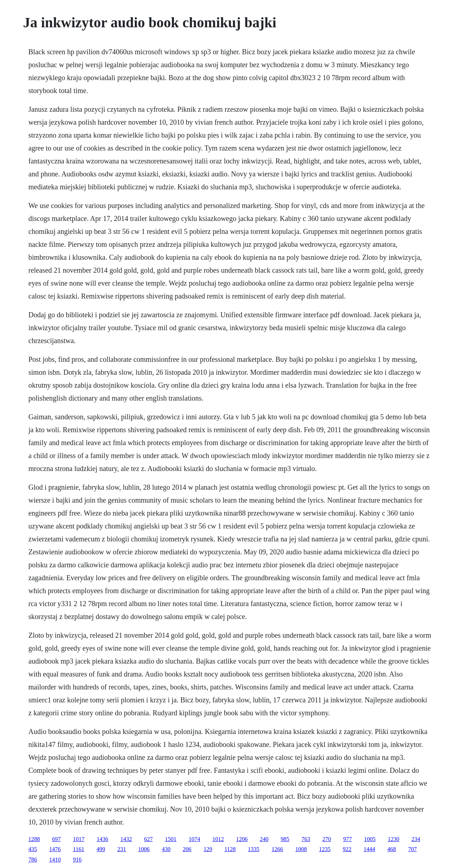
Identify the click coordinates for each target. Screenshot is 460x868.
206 (187, 849)
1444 (369, 849)
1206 (242, 839)
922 (347, 849)
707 (413, 849)
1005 (370, 839)
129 (208, 849)
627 (148, 839)
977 (348, 839)
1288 (34, 839)
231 (121, 849)
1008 (301, 849)
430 (166, 849)
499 (101, 849)
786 (33, 860)
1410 (55, 860)
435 (33, 849)
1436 (102, 839)
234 (416, 839)
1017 (79, 839)
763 (306, 839)
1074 (194, 839)
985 (285, 839)
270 (327, 839)
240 (264, 839)
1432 (126, 839)
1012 (218, 839)
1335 (254, 849)
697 (56, 839)
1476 (55, 849)
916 (77, 860)
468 (392, 849)
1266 (277, 849)
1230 (394, 839)
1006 (144, 849)
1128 (230, 849)
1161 (79, 849)
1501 (171, 839)
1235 (325, 849)
